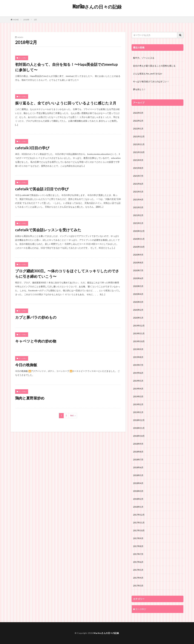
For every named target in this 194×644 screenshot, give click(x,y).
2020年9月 (138, 255)
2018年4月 (138, 483)
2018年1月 (138, 507)
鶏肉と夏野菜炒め (30, 398)
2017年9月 (138, 538)
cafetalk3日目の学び (32, 148)
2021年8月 (138, 168)
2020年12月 (139, 231)
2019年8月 (138, 357)
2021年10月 (139, 152)
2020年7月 (138, 270)
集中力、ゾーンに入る (144, 58)
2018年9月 (138, 444)
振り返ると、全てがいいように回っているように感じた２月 (66, 103)
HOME (16, 20)
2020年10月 (139, 247)
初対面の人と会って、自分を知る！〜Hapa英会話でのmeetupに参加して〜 (66, 67)
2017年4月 (138, 578)
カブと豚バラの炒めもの (36, 317)
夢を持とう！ (139, 89)
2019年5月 (138, 381)
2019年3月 (138, 396)
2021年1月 (138, 223)
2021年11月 (139, 144)
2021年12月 (139, 136)
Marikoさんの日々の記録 (97, 7)
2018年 (26, 20)
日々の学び (23, 58)
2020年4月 (138, 294)
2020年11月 (139, 239)
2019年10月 (139, 341)
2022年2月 (138, 121)
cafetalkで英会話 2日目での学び (42, 189)
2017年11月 (139, 523)
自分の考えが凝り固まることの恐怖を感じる (154, 66)
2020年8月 (138, 263)
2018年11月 (139, 428)
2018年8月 (138, 452)
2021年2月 (138, 215)
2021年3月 (138, 207)
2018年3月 (138, 491)
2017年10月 (139, 530)
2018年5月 (138, 475)
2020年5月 (138, 286)
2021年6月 (138, 184)
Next (72, 416)
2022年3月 (138, 113)
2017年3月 (138, 586)
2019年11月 (139, 333)
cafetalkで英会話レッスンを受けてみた (48, 230)
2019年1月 (138, 412)
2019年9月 (138, 349)
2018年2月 (138, 499)
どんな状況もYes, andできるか (148, 74)
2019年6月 (138, 373)
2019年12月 (139, 326)
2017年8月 (138, 546)
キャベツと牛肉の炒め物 (36, 341)
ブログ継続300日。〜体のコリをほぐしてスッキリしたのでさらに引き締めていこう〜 (67, 274)
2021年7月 (138, 176)
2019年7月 (138, 365)
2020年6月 (138, 278)
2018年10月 (139, 436)
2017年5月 (138, 570)
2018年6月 (138, 467)
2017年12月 (139, 515)
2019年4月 (138, 389)
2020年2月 (138, 310)
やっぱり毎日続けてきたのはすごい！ (151, 81)
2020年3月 (138, 302)
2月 (35, 20)
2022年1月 (138, 129)
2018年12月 (139, 420)
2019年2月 (138, 404)
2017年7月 (138, 554)
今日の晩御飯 (26, 365)
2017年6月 (138, 562)
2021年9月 (138, 160)
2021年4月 (138, 199)
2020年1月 (138, 318)
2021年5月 (138, 192)
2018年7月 (138, 460)
